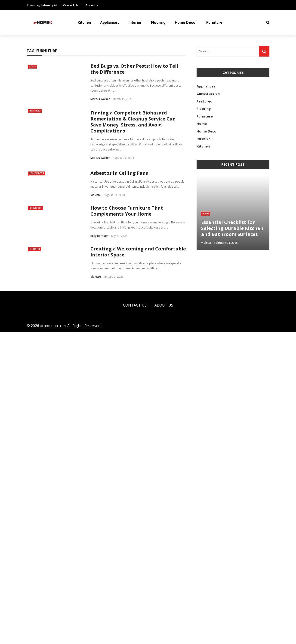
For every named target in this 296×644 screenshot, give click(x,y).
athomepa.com (53, 638)
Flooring (158, 23)
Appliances (110, 23)
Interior (135, 23)
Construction (208, 93)
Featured (35, 111)
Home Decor (186, 23)
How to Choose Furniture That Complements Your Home (127, 367)
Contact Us (71, 5)
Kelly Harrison (99, 392)
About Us (92, 5)
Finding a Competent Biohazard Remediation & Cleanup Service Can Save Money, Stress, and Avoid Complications (133, 122)
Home (32, 66)
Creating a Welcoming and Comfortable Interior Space (138, 564)
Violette (96, 195)
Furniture (214, 23)
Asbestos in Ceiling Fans (119, 173)
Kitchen (84, 23)
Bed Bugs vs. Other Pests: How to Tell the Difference (134, 69)
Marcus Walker (100, 99)
